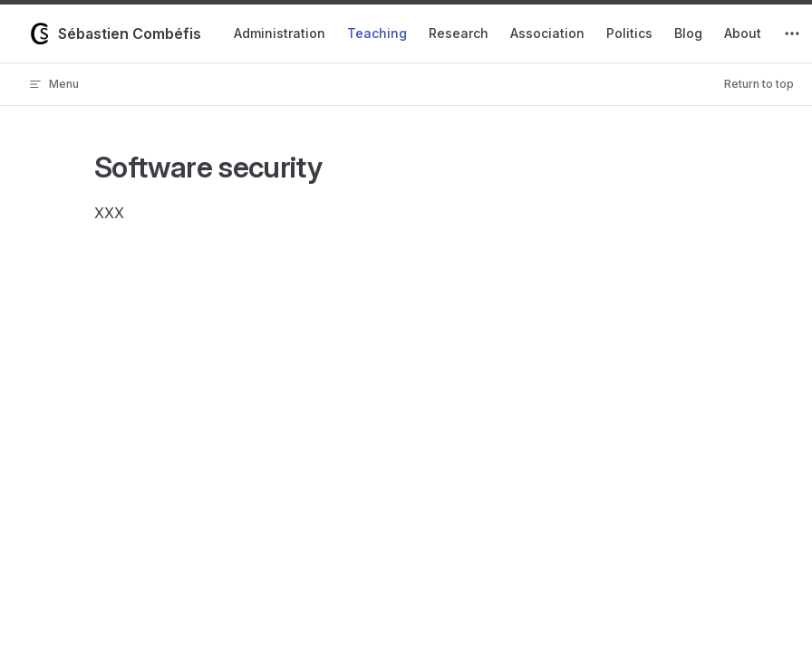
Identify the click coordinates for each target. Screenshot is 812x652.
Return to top (759, 84)
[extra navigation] (792, 34)
